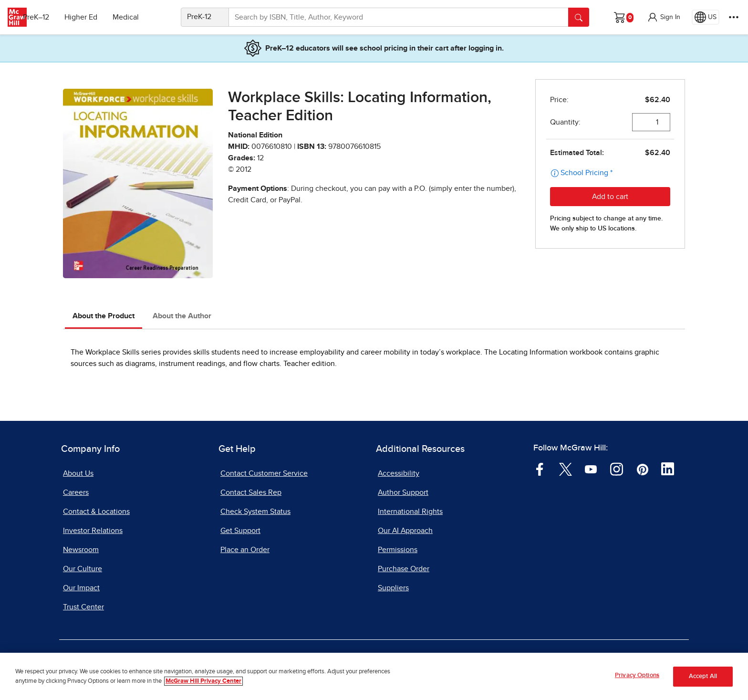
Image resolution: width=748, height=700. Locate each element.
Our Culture (83, 569)
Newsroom (81, 550)
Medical (141, 17)
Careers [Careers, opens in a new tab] (76, 492)
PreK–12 (51, 17)
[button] (664, 17)
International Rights (410, 512)
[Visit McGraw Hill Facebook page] (540, 469)
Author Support (403, 492)
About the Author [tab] (182, 316)
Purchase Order (404, 569)
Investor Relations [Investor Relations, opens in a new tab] (93, 531)
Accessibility (399, 473)
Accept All (703, 678)
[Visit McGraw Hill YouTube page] (591, 469)
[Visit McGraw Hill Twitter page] (566, 469)
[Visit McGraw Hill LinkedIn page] (668, 469)
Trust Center (83, 607)
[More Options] (734, 17)
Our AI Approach (405, 531)
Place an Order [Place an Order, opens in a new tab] (245, 550)
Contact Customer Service (264, 473)
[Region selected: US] (706, 17)
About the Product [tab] (104, 316)
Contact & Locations (96, 512)
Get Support (240, 531)
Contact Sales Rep (251, 492)
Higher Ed (96, 17)
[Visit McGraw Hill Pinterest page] (642, 469)
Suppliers (393, 588)
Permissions (398, 550)
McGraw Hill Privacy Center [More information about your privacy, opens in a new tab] (203, 683)
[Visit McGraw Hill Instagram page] (617, 469)
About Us (78, 473)
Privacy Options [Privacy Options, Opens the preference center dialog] (637, 677)
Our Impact (81, 588)
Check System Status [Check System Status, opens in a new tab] (255, 512)
